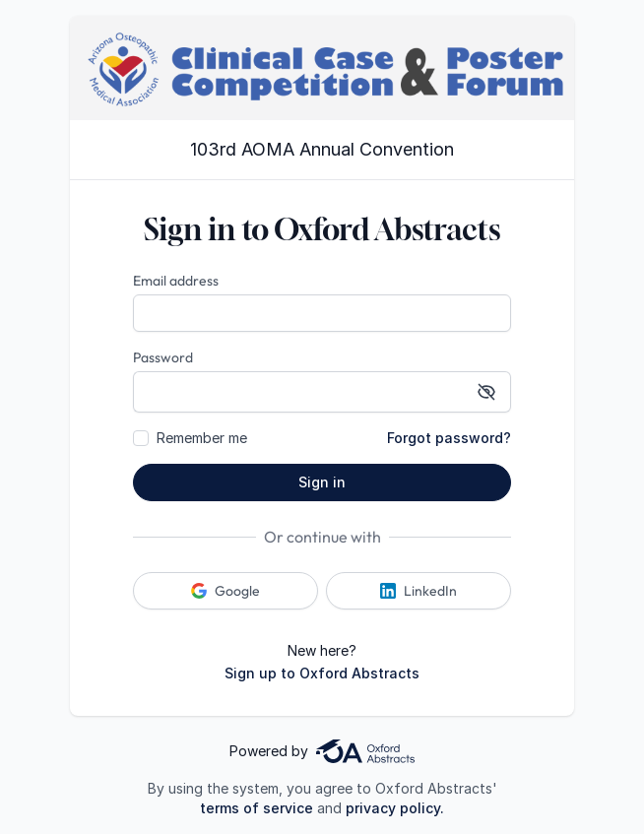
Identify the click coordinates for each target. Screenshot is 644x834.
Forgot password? (449, 438)
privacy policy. (395, 808)
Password (163, 357)
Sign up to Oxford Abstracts (322, 673)
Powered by (322, 751)
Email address (176, 281)
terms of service (257, 808)
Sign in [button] (322, 482)
